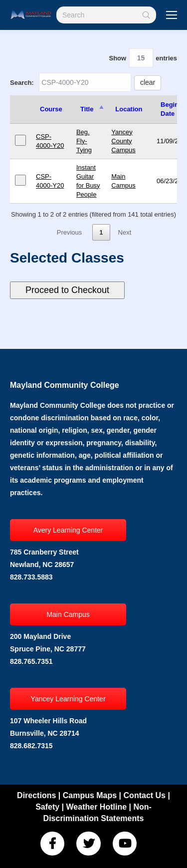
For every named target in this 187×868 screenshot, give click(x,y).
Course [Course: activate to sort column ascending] (51, 109)
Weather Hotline (97, 807)
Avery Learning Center (68, 530)
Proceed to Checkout (67, 290)
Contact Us (145, 795)
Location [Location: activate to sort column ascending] (129, 109)
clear (148, 82)
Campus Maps (90, 795)
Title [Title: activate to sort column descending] (87, 109)
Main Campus (68, 614)
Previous (70, 232)
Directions (36, 795)
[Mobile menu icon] (172, 15)
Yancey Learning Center (68, 699)
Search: (86, 83)
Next (125, 232)
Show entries (143, 58)
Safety (47, 807)
